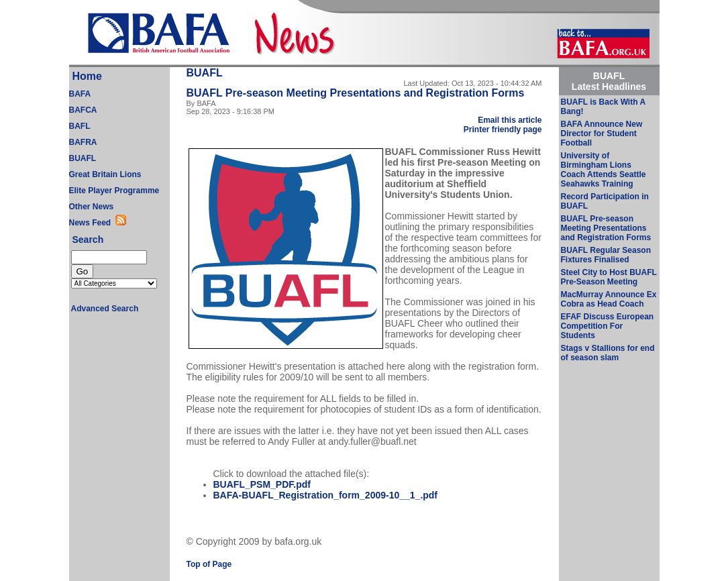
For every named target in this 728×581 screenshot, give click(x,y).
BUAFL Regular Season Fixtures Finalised (606, 255)
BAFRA (83, 142)
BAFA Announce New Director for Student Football (602, 134)
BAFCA (83, 110)
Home (87, 76)
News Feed (92, 223)
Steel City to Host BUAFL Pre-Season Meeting (609, 277)
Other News (92, 207)
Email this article (510, 120)
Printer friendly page (503, 129)
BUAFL (83, 158)
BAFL (80, 126)
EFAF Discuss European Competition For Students (608, 326)
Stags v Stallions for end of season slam (608, 353)
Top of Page (209, 564)
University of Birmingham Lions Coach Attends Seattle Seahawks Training (604, 170)
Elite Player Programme (114, 191)
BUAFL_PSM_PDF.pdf (262, 484)
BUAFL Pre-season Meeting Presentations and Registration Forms (606, 228)
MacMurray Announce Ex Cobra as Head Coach (609, 299)
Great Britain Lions (105, 174)
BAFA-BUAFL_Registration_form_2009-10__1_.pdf (326, 495)
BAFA (80, 94)
